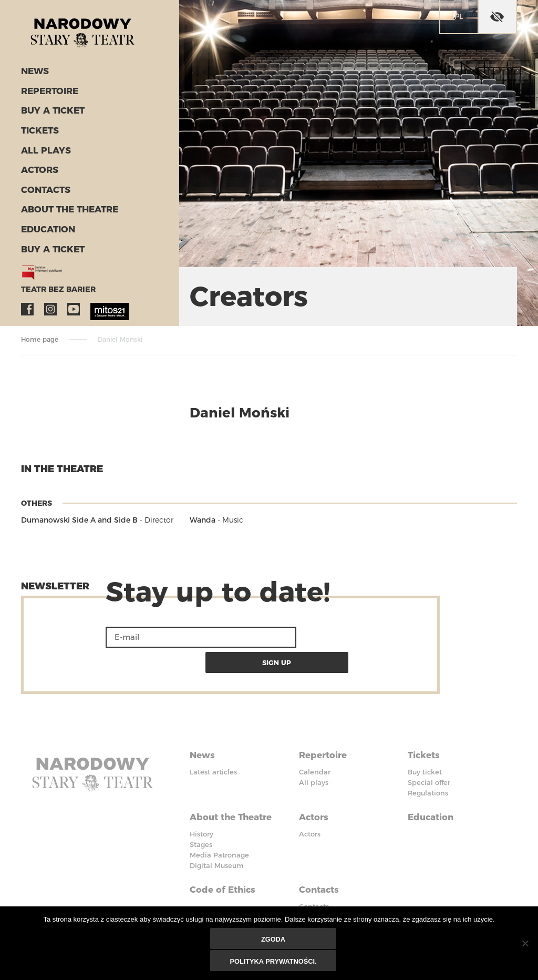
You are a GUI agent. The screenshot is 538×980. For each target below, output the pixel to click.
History (201, 800)
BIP (305, 891)
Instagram (50, 305)
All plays (43, 152)
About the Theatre (65, 209)
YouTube (74, 305)
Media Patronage (219, 821)
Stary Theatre (91, 34)
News (34, 76)
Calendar (315, 742)
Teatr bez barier (53, 286)
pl (459, 16)
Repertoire (47, 95)
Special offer (429, 753)
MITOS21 (97, 305)
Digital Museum (217, 832)
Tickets (38, 133)
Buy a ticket (49, 114)
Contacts (43, 190)
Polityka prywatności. (275, 962)
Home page (40, 339)
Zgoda (274, 941)
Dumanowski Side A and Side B (79, 520)
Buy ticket (425, 742)
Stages (201, 811)
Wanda (203, 520)
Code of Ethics (224, 853)
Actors (38, 171)
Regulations (428, 763)
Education (45, 228)
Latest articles (213, 742)
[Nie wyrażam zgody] (525, 944)
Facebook (27, 305)
